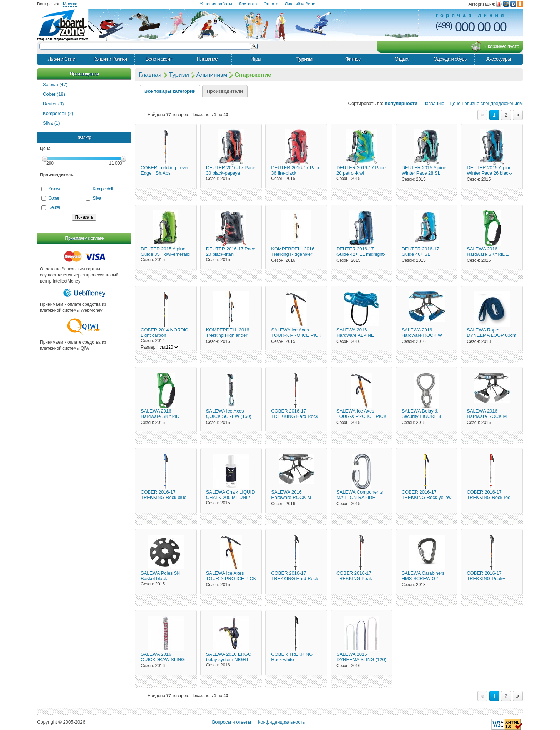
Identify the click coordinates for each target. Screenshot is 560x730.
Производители (84, 74)
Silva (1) (51, 123)
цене (453, 103)
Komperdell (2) (58, 113)
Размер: (149, 347)
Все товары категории (170, 91)
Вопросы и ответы (232, 722)
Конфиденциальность (281, 722)
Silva (97, 198)
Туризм (304, 59)
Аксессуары (499, 59)
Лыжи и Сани (61, 59)
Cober (54, 198)
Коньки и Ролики (110, 59)
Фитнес (353, 59)
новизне (471, 103)
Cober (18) (54, 94)
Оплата (271, 4)
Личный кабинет (301, 4)
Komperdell (102, 189)
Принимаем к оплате (84, 238)
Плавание (207, 59)
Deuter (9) (53, 104)
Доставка (248, 4)
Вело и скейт (158, 59)
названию (432, 103)
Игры (256, 59)
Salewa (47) (55, 84)
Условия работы (216, 4)
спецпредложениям (502, 103)
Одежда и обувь (450, 59)
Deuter (54, 207)
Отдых (401, 59)
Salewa (55, 189)
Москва (70, 4)
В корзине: (495, 47)
